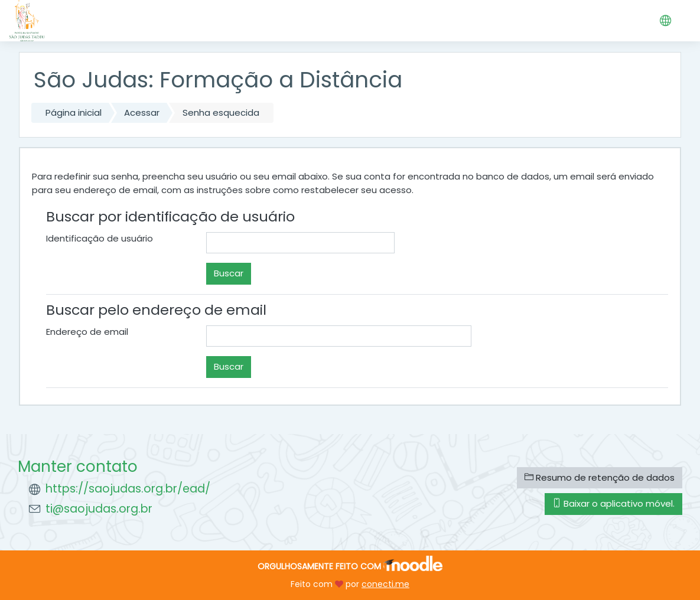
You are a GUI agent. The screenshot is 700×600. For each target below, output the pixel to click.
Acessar (142, 112)
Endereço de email (87, 332)
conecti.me (385, 584)
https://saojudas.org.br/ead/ (128, 489)
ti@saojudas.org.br (99, 509)
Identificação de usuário (100, 238)
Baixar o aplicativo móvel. (613, 503)
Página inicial (74, 112)
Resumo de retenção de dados (600, 477)
